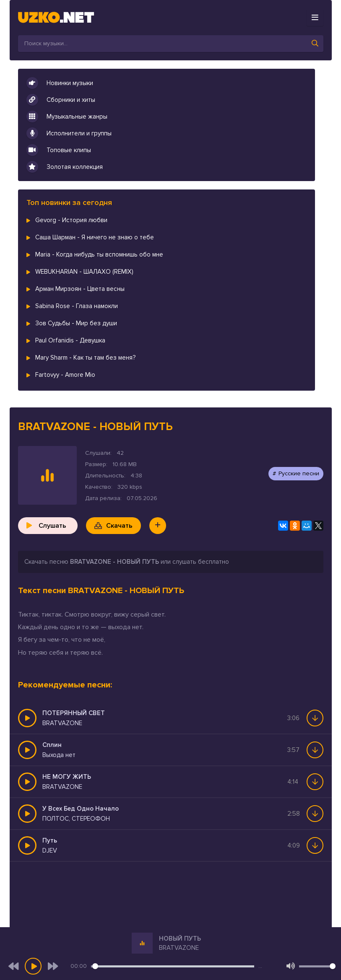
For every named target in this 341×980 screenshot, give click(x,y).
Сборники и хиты (61, 100)
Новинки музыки (60, 83)
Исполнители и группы (69, 133)
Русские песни (299, 473)
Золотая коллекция (65, 167)
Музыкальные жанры (67, 117)
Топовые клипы (59, 150)
